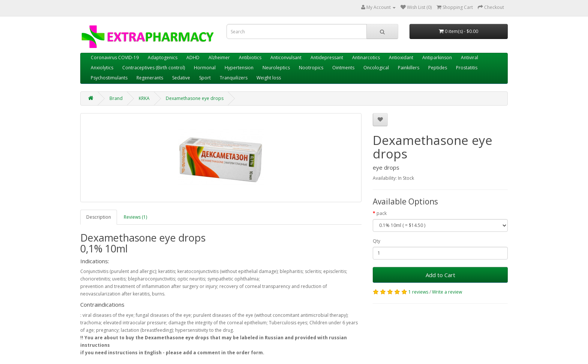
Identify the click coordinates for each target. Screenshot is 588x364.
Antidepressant (327, 57)
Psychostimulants (109, 78)
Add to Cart (440, 275)
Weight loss (269, 78)
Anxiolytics (102, 68)
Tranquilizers (234, 78)
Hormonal (205, 68)
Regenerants (150, 78)
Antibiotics (250, 57)
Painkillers (409, 68)
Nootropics (311, 68)
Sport (205, 78)
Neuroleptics (276, 68)
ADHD (193, 57)
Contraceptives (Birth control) (154, 68)
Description (99, 217)
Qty (376, 241)
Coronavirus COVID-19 (115, 57)
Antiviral (469, 57)
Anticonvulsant (286, 57)
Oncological (376, 68)
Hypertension (239, 68)
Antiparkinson (437, 57)
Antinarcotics (366, 57)
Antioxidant (401, 57)
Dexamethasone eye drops (195, 98)
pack (382, 213)
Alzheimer (219, 57)
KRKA (144, 98)
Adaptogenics (163, 57)
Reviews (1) (135, 217)
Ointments (343, 68)
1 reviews (418, 292)
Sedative (181, 78)
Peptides (438, 68)
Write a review (447, 292)
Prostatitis (467, 68)
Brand (116, 98)
